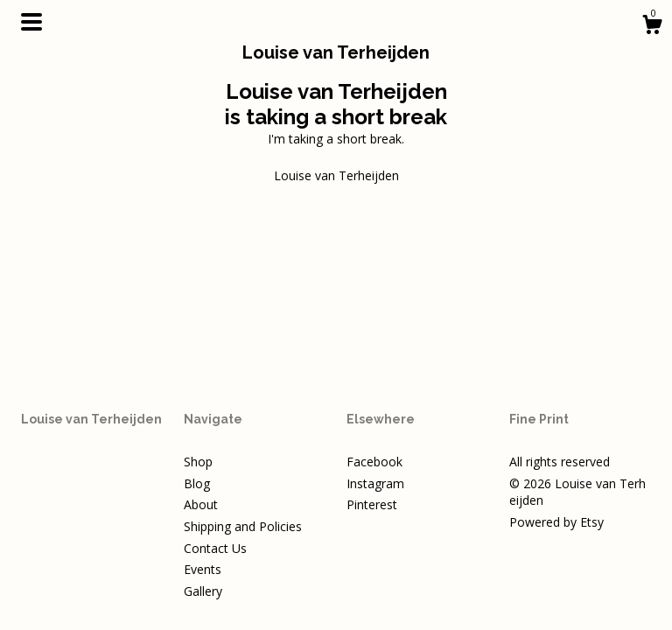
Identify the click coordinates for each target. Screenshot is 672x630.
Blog (197, 483)
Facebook (374, 462)
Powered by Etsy (556, 522)
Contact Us (215, 548)
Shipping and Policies (243, 526)
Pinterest (372, 504)
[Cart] (652, 27)
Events (203, 569)
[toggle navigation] (31, 22)
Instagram (375, 483)
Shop (198, 462)
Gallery (203, 591)
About (201, 504)
